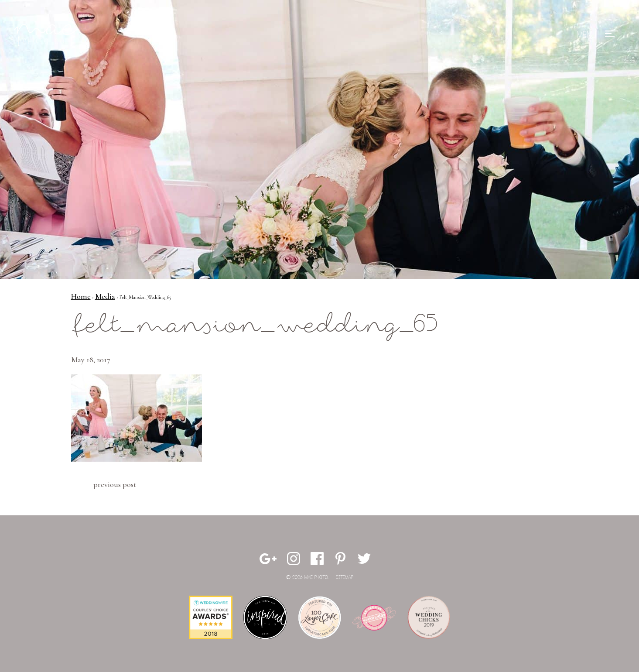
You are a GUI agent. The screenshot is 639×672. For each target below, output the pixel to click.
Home (81, 296)
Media (105, 296)
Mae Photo (47, 35)
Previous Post (115, 484)
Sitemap (345, 578)
